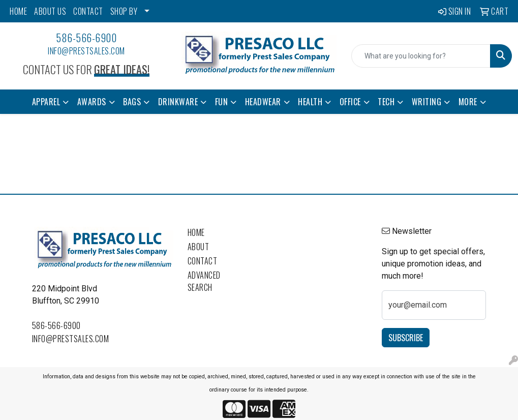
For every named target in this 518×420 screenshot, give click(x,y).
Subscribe (406, 338)
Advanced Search (204, 281)
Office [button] (350, 102)
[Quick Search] (421, 56)
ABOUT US (50, 11)
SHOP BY (124, 11)
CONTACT (88, 11)
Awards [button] (92, 102)
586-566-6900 (86, 38)
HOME (18, 11)
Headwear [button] (263, 102)
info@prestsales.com (86, 51)
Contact (203, 261)
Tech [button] (386, 102)
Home (196, 232)
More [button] (468, 102)
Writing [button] (427, 102)
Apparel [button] (46, 102)
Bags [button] (132, 102)
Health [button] (310, 102)
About (199, 247)
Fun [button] (222, 102)
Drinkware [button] (178, 102)
